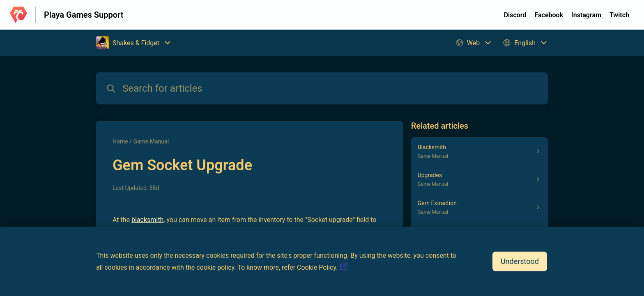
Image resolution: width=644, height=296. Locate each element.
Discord (515, 15)
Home (120, 141)
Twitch (619, 15)
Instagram (586, 15)
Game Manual (151, 141)
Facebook (549, 15)
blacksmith (147, 220)
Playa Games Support (84, 15)
